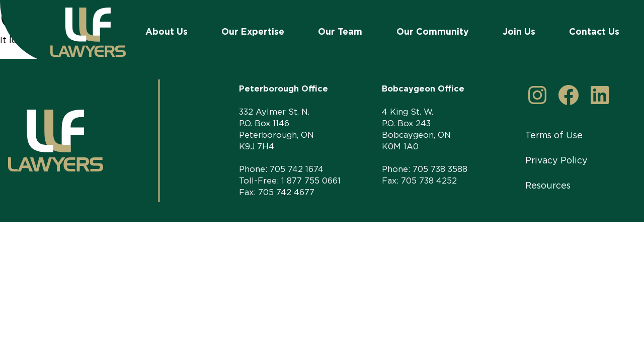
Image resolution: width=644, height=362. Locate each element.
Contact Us (594, 31)
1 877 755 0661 (311, 180)
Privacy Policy (556, 160)
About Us (167, 31)
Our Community (433, 31)
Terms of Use (554, 135)
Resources (548, 185)
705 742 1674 (297, 169)
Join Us (519, 31)
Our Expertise (253, 31)
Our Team (340, 31)
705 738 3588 (440, 169)
